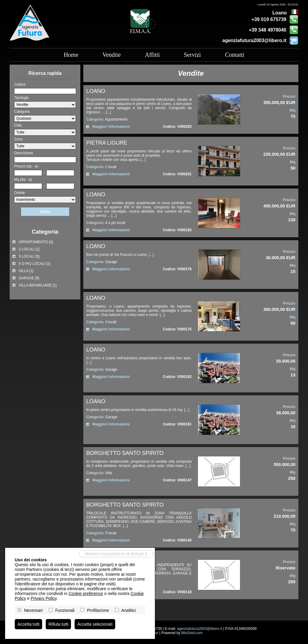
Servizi (192, 55)
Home (71, 55)
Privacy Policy (44, 598)
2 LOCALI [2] (29, 249)
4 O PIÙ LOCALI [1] (34, 264)
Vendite (112, 55)
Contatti (235, 55)
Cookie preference (86, 593)
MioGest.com (192, 633)
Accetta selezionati (95, 624)
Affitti (152, 55)
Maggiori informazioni (111, 127)
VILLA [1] (26, 271)
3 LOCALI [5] (29, 256)
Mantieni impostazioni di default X (116, 554)
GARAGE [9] (29, 278)
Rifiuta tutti (58, 624)
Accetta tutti (28, 624)
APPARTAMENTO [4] (36, 242)
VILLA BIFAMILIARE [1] (38, 285)
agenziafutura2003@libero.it (254, 40)
